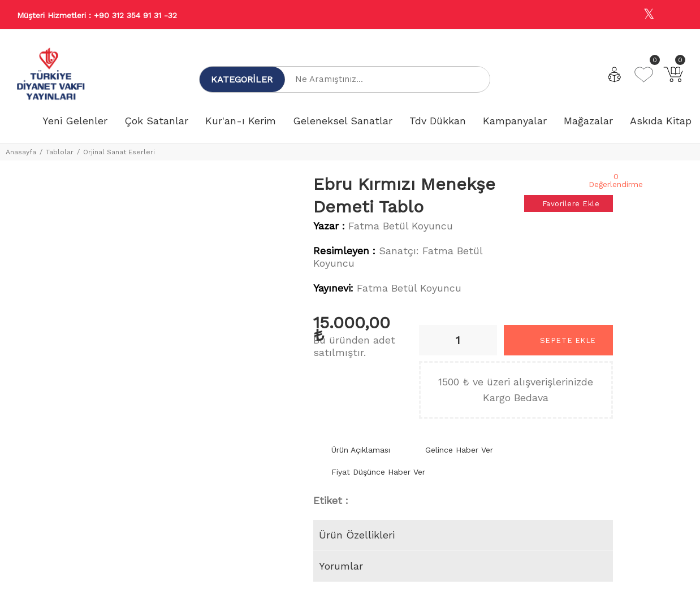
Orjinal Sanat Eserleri (119, 152)
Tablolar (60, 152)
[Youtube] (673, 15)
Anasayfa (21, 152)
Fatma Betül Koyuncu (401, 226)
